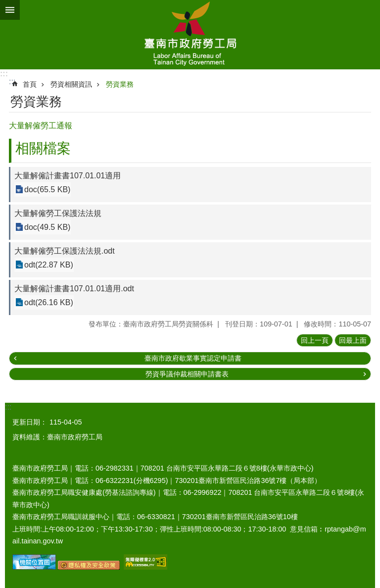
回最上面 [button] (353, 340)
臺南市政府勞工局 (190, 35)
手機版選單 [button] (10, 10)
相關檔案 (43, 148)
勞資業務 (120, 84)
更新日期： (30, 422)
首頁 (30, 84)
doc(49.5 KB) (47, 227)
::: (4, 74)
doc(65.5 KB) (47, 189)
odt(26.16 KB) (49, 302)
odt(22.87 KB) (49, 265)
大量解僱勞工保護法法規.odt (65, 251)
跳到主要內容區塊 (5, 5)
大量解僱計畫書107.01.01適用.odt (74, 289)
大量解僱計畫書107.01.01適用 (68, 176)
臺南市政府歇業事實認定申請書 (193, 358)
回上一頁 (315, 340)
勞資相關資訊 (71, 84)
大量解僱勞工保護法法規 (58, 213)
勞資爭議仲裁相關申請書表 (187, 374)
